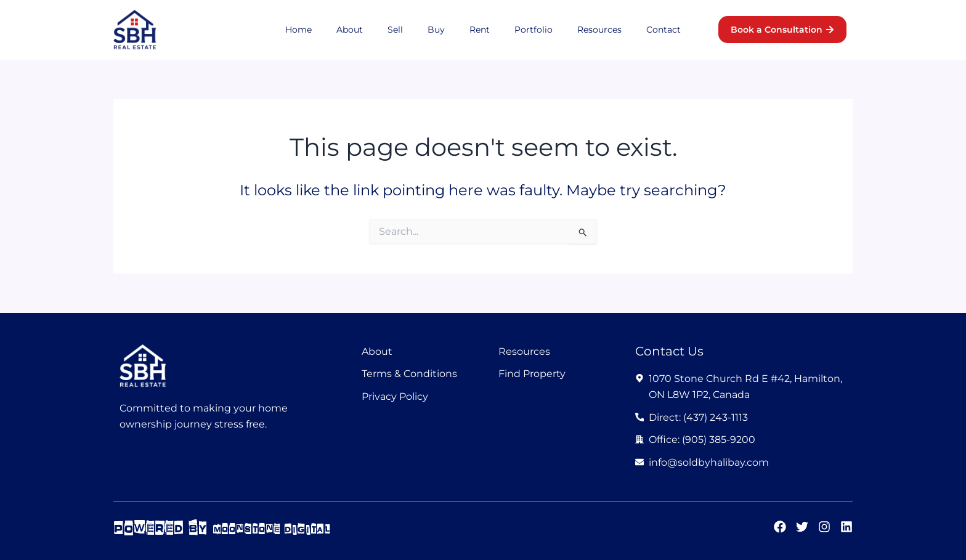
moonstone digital (289, 528)
